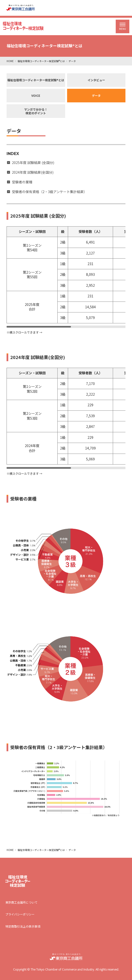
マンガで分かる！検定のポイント (36, 111)
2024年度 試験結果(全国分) (33, 172)
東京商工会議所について (21, 902)
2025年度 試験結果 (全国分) (33, 163)
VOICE (36, 95)
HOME (10, 61)
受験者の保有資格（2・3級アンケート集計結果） (49, 192)
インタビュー (96, 80)
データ (96, 95)
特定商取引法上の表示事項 (23, 926)
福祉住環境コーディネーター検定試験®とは (41, 61)
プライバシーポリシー (20, 914)
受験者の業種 (22, 182)
